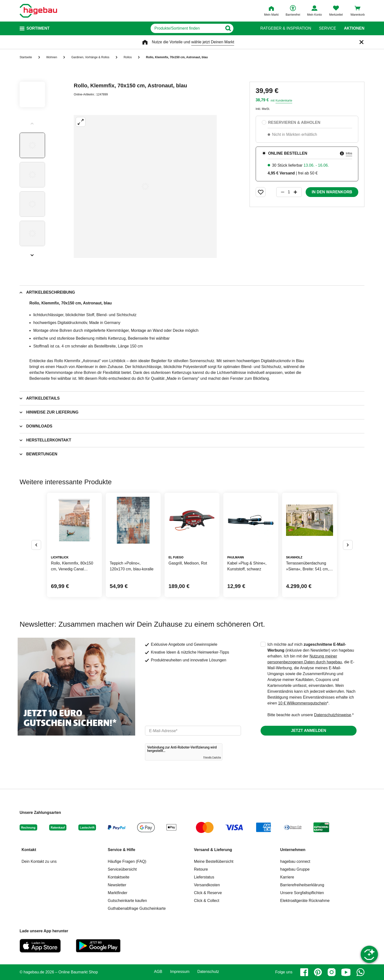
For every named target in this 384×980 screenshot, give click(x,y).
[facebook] (304, 972)
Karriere (287, 877)
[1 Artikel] (289, 192)
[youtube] (346, 972)
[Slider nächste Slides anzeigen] (32, 254)
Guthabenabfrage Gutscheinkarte (137, 908)
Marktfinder (118, 893)
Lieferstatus (204, 877)
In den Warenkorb (332, 192)
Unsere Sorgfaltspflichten (302, 893)
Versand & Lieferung (213, 850)
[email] (193, 731)
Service (327, 28)
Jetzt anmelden (308, 731)
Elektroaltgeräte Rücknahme (305, 901)
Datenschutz (208, 972)
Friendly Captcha (212, 757)
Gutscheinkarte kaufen (127, 901)
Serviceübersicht (122, 869)
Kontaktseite (119, 877)
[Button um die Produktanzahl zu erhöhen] (298, 192)
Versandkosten (207, 885)
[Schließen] (361, 42)
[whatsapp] (360, 972)
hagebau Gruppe (295, 869)
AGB (158, 972)
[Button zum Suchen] (243, 28)
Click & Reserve (208, 893)
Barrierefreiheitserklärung (302, 885)
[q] (186, 28)
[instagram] (332, 972)
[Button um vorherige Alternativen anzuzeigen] (36, 545)
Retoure (201, 869)
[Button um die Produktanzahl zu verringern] (280, 192)
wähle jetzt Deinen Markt (213, 42)
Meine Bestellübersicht (214, 861)
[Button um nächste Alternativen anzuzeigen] (348, 545)
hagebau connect (295, 861)
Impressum (180, 972)
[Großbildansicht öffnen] (145, 186)
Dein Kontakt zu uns (39, 861)
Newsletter (117, 885)
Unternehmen (293, 850)
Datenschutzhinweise (332, 715)
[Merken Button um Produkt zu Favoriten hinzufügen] (261, 192)
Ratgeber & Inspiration (286, 28)
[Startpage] (38, 11)
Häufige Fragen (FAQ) (127, 861)
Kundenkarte (284, 101)
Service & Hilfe (121, 850)
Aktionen (354, 28)
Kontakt (29, 850)
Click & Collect (207, 901)
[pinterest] (318, 972)
